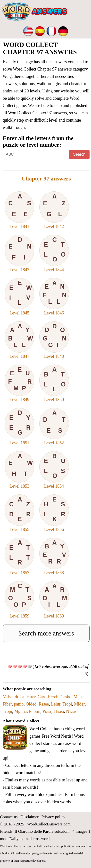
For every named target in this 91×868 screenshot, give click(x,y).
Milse (8, 697)
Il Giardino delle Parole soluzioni (42, 831)
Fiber (7, 704)
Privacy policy (54, 817)
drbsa (20, 697)
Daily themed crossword (29, 839)
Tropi (67, 704)
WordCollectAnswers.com (49, 824)
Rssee (44, 704)
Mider (79, 704)
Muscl (79, 697)
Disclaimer (29, 817)
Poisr (47, 711)
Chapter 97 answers (46, 179)
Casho (66, 697)
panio (19, 704)
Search (79, 154)
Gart (41, 697)
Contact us (9, 817)
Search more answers (46, 633)
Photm (35, 711)
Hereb (53, 697)
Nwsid (72, 711)
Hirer (31, 697)
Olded (31, 704)
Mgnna (21, 711)
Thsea (59, 711)
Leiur (56, 704)
